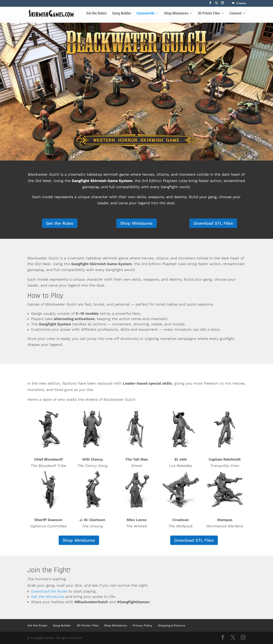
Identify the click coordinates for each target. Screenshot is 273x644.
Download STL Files (213, 223)
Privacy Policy (142, 625)
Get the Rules (60, 223)
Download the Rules (49, 591)
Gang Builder (122, 14)
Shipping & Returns (172, 625)
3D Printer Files (209, 14)
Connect (236, 14)
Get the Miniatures (48, 597)
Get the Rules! (97, 14)
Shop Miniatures (176, 14)
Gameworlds (146, 14)
